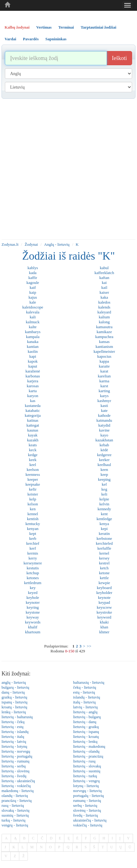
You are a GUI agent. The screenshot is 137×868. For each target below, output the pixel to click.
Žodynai (31, 244)
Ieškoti (119, 58)
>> (89, 646)
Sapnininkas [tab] (56, 39)
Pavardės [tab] (31, 39)
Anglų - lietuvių (57, 244)
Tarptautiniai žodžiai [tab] (98, 27)
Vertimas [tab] (44, 27)
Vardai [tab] (10, 39)
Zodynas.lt (10, 244)
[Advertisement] (67, 169)
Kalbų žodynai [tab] (17, 27)
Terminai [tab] (66, 27)
